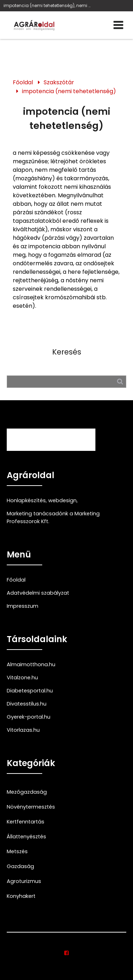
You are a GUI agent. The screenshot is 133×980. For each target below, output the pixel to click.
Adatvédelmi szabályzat (38, 593)
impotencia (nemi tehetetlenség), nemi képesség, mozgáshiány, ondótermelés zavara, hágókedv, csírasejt (48, 5)
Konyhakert (21, 896)
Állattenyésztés (26, 837)
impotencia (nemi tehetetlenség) (69, 91)
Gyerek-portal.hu (29, 717)
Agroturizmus (24, 881)
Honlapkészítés (26, 500)
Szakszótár (59, 82)
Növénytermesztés (31, 807)
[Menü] (118, 25)
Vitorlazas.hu (23, 730)
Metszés (17, 851)
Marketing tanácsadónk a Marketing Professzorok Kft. (53, 517)
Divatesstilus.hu (27, 704)
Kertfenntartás (26, 822)
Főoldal (23, 82)
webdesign (62, 500)
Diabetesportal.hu (30, 691)
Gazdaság (20, 866)
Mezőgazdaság (27, 792)
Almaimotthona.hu (31, 664)
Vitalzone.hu (22, 678)
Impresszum (23, 606)
